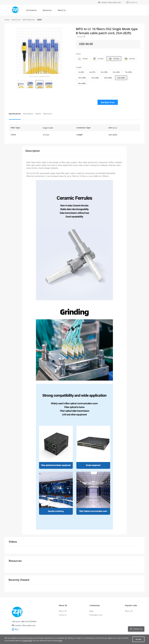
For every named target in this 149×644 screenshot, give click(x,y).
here (60, 641)
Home (7, 20)
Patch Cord (16, 20)
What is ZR (63, 611)
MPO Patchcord (29, 20)
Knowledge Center (96, 615)
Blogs (91, 611)
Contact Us (63, 615)
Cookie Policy (27, 641)
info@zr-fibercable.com (111, 2)
